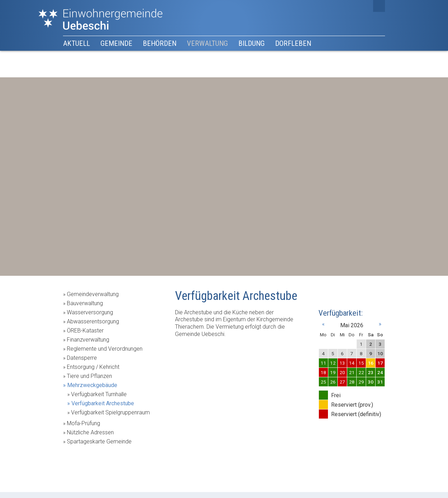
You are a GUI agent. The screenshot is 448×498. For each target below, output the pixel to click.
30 (371, 382)
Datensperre (82, 358)
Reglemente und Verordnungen (105, 349)
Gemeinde (116, 43)
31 (380, 382)
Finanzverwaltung (88, 340)
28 (352, 382)
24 (380, 372)
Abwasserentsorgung (93, 321)
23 (371, 372)
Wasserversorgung (90, 312)
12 (333, 363)
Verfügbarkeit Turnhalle (99, 394)
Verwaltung (207, 43)
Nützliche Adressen (90, 432)
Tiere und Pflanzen (89, 376)
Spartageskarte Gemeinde (99, 441)
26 (333, 382)
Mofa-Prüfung (83, 423)
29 (361, 382)
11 (323, 363)
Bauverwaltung (85, 303)
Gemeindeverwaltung (93, 294)
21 (352, 372)
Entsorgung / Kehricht (93, 367)
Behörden (160, 43)
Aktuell (76, 43)
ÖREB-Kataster (85, 331)
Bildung (251, 43)
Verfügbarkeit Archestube (103, 403)
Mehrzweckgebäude (92, 385)
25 (323, 382)
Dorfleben (293, 43)
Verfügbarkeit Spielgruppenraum (110, 412)
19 (333, 372)
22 (361, 372)
